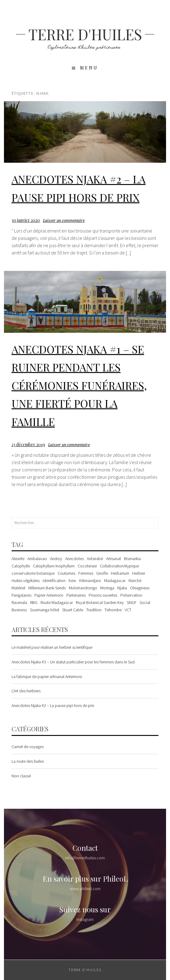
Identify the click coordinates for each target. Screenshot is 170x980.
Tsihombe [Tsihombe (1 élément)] (113, 610)
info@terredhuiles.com (85, 858)
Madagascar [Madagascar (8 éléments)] (115, 581)
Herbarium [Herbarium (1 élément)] (120, 573)
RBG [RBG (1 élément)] (34, 602)
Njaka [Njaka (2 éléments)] (122, 588)
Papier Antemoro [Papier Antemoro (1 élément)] (49, 595)
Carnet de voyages (28, 747)
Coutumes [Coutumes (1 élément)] (66, 573)
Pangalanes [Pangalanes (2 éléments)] (21, 595)
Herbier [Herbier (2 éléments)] (139, 573)
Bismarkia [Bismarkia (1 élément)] (132, 559)
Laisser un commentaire (64, 221)
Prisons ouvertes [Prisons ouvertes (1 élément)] (103, 595)
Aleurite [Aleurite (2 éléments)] (18, 559)
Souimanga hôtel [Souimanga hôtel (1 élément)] (44, 610)
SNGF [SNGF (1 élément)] (132, 602)
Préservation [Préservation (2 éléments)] (131, 595)
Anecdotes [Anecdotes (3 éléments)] (74, 559)
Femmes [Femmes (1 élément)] (86, 573)
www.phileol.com (85, 889)
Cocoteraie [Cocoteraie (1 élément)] (87, 566)
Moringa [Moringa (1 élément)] (107, 588)
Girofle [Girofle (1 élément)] (102, 573)
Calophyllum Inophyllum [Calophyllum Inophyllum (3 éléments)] (54, 566)
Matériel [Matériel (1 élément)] (18, 588)
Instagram (85, 919)
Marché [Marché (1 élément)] (135, 581)
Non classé (21, 776)
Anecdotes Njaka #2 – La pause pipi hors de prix (53, 705)
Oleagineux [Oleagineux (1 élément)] (140, 588)
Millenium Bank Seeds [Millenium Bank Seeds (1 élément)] (47, 588)
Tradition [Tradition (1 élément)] (94, 610)
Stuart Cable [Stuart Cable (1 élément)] (73, 610)
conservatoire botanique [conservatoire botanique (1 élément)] (33, 573)
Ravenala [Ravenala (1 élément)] (19, 602)
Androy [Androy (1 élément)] (56, 559)
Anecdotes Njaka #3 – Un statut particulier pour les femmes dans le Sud (73, 662)
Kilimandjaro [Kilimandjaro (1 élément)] (90, 581)
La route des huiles (28, 761)
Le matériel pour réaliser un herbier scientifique (52, 647)
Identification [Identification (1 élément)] (54, 581)
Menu (89, 68)
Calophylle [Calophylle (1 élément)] (21, 566)
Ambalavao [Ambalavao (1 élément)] (37, 559)
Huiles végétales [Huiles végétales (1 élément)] (26, 581)
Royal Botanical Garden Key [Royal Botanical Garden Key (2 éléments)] (100, 602)
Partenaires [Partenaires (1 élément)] (76, 595)
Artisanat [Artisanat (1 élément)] (113, 559)
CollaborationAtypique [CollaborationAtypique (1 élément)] (119, 566)
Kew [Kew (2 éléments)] (72, 581)
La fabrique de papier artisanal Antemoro (47, 676)
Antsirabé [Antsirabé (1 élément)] (95, 559)
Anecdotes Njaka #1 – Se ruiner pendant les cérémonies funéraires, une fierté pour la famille (79, 385)
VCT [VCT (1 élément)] (128, 610)
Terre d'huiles (85, 34)
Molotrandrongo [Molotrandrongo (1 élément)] (83, 588)
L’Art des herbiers (26, 691)
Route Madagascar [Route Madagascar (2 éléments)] (57, 602)
